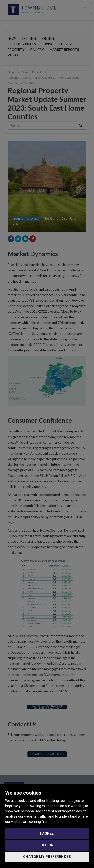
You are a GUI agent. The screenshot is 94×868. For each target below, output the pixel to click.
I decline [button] (47, 845)
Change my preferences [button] (47, 857)
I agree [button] (47, 833)
